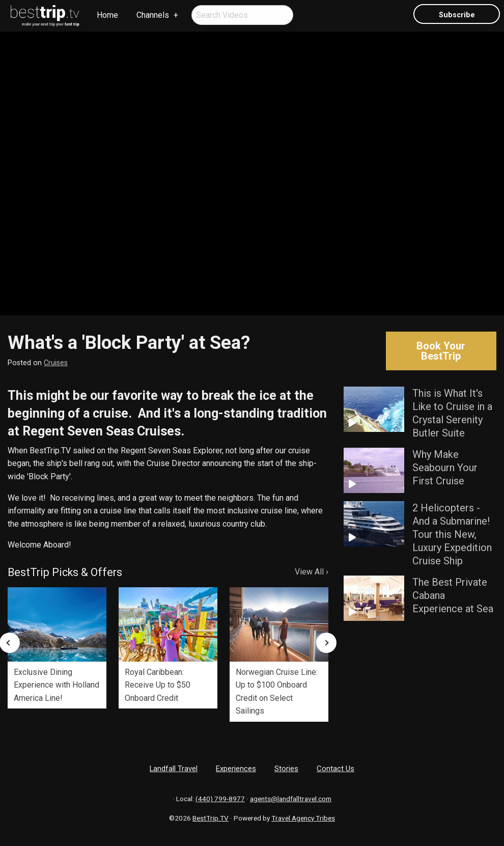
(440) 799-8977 (220, 799)
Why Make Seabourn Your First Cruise (445, 468)
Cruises (56, 363)
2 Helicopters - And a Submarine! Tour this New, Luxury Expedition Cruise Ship (452, 534)
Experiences (236, 769)
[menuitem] (45, 16)
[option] (57, 648)
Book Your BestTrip (441, 351)
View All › (312, 572)
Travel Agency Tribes (303, 818)
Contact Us (335, 769)
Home (107, 15)
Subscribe (457, 15)
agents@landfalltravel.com (291, 799)
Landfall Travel (174, 769)
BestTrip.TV (211, 818)
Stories (286, 769)
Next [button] (326, 643)
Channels (153, 15)
